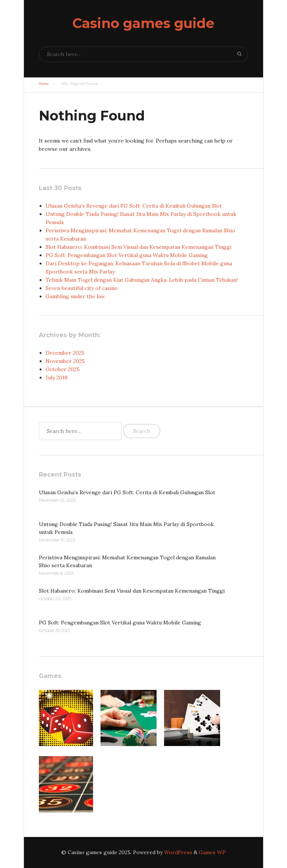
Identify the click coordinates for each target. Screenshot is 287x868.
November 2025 (65, 361)
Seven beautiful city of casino (82, 288)
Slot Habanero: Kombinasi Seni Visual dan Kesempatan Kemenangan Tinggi (138, 247)
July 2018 (57, 378)
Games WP (212, 852)
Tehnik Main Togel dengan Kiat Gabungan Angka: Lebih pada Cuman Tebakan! (142, 280)
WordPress (178, 852)
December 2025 (65, 353)
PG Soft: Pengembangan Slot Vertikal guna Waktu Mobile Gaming (127, 255)
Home (44, 84)
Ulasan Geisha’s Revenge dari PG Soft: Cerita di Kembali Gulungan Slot (134, 206)
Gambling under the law (75, 296)
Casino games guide (143, 23)
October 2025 (63, 369)
